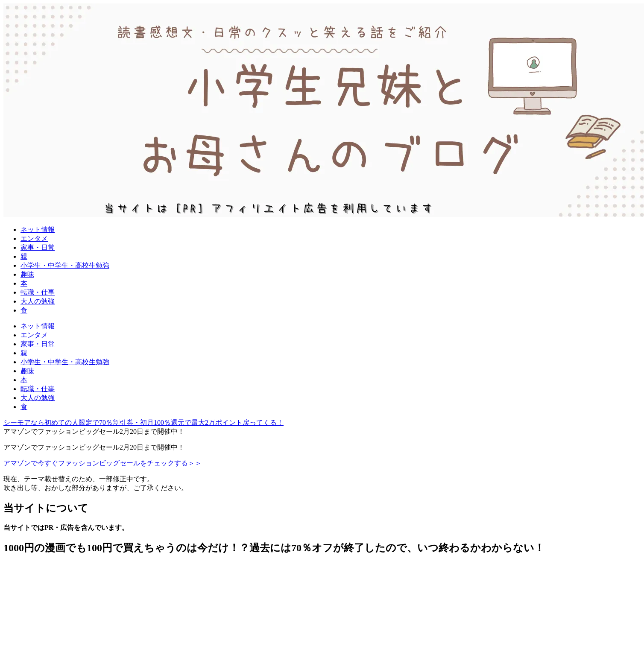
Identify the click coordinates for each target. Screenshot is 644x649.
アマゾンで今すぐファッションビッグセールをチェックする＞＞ (102, 463)
